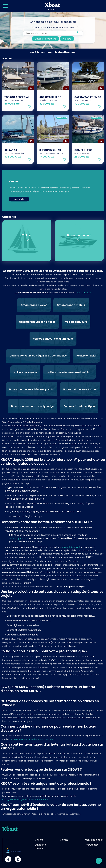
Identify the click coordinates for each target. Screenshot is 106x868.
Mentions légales (94, 840)
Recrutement (92, 845)
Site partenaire (11, 841)
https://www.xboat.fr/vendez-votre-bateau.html (33, 739)
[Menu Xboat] (6, 6)
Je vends (19, 199)
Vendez (64, 840)
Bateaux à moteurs (45, 40)
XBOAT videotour (83, 293)
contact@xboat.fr (19, 538)
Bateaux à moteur (40, 846)
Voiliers (67, 40)
